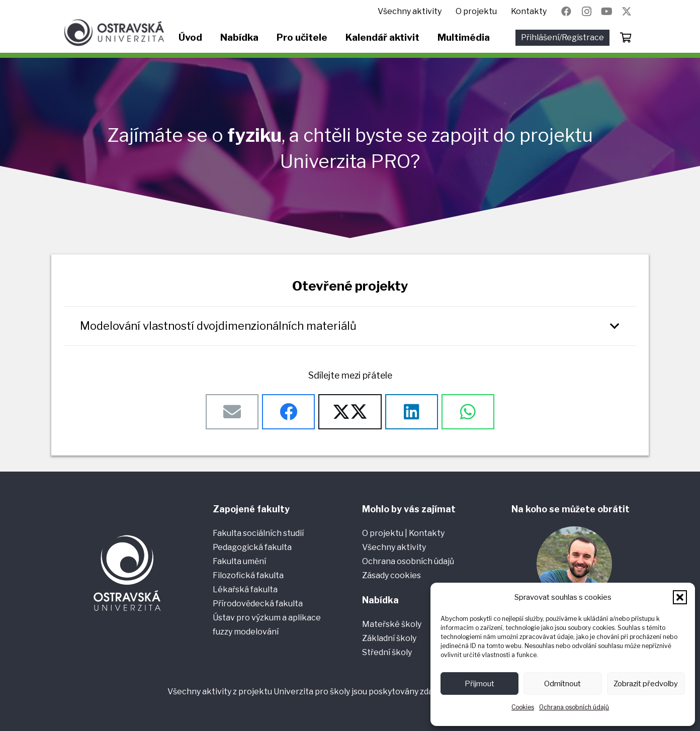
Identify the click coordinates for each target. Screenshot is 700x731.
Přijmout (479, 684)
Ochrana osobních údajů (574, 707)
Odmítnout (562, 684)
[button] (680, 597)
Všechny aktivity (394, 547)
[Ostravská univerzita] (114, 33)
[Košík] (626, 38)
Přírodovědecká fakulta (258, 604)
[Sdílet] (288, 412)
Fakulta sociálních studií (258, 533)
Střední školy (387, 652)
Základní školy (389, 638)
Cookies (523, 707)
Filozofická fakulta (248, 575)
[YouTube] (606, 12)
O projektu (383, 533)
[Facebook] (566, 12)
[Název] (627, 12)
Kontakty (427, 533)
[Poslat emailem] (232, 412)
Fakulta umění (239, 561)
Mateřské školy (392, 624)
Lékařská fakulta (245, 589)
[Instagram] (586, 12)
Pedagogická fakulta (252, 547)
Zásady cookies (391, 575)
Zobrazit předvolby (646, 684)
